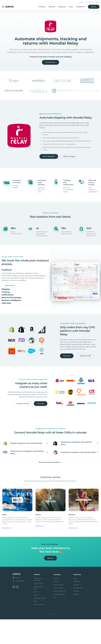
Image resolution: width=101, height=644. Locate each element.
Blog (75, 603)
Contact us (90, 2)
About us (57, 603)
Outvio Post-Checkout (41, 604)
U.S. (55, 622)
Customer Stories (40, 623)
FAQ (97, 2)
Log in (81, 2)
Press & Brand (58, 610)
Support (76, 619)
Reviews (76, 616)
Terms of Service (59, 616)
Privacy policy (58, 613)
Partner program (60, 619)
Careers (56, 607)
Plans (71, 7)
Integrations (80, 7)
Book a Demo (39, 630)
